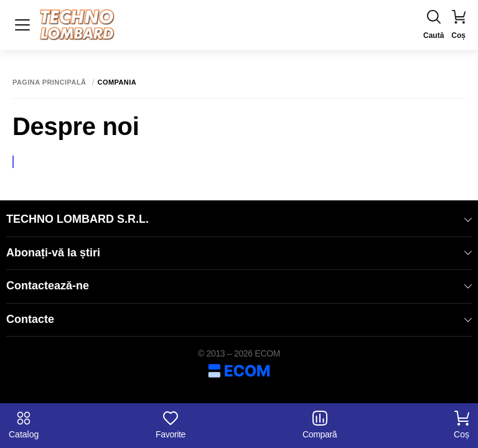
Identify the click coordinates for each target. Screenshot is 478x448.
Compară (320, 425)
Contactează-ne (239, 286)
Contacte (239, 319)
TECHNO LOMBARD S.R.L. (239, 219)
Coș (462, 425)
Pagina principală (49, 82)
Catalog (24, 425)
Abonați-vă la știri (239, 253)
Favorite (171, 425)
